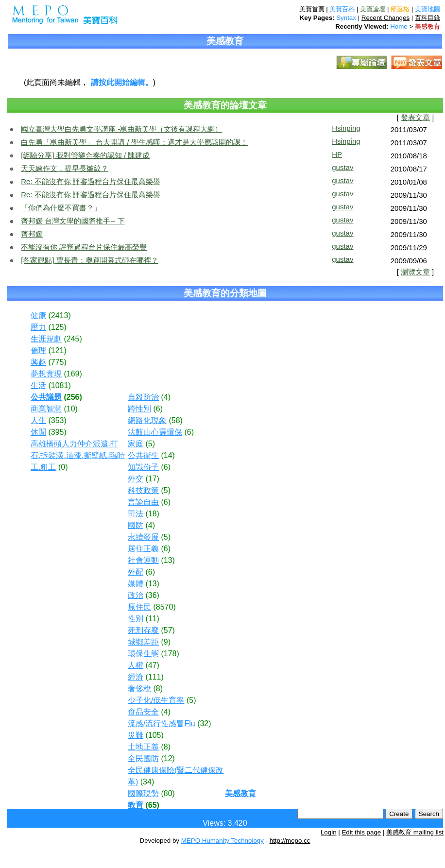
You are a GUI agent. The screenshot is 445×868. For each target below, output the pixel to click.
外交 (136, 479)
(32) (204, 723)
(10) (70, 409)
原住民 (139, 607)
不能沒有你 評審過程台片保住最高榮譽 (84, 247)
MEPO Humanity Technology (222, 841)
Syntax (346, 18)
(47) (152, 665)
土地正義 (143, 747)
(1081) (59, 385)
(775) (57, 362)
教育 (136, 805)
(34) (147, 782)
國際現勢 (143, 793)
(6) (158, 409)
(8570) (164, 607)
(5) (150, 444)
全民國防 (143, 758)
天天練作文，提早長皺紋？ (65, 168)
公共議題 (46, 397)
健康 (38, 315)
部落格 (400, 9)
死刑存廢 (143, 630)
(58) (175, 420)
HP (337, 154)
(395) (57, 432)
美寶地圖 (428, 9)
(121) (57, 350)
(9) (166, 642)
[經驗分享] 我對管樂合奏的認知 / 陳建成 (85, 155)
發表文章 (415, 118)
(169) (73, 374)
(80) (168, 793)
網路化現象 (147, 420)
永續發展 (143, 537)
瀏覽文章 (415, 272)
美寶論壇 (373, 9)
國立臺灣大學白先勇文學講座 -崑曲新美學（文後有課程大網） (121, 129)
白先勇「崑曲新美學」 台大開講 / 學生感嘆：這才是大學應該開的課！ (134, 142)
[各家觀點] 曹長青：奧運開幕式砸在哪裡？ (90, 260)
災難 (136, 735)
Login (329, 832)
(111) (154, 677)
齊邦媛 (32, 234)
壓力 (38, 327)
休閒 (38, 432)
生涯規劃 (46, 339)
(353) (57, 420)
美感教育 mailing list (415, 832)
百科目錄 (428, 18)
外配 (136, 572)
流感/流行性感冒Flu (162, 723)
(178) (170, 654)
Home (399, 26)
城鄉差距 (143, 642)
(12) (168, 758)
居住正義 (143, 549)
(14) (168, 455)
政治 (136, 595)
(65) (152, 805)
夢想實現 (46, 374)
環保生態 (143, 654)
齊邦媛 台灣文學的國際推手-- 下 (73, 221)
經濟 (136, 677)
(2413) (59, 315)
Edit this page (361, 832)
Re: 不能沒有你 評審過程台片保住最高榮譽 (91, 181)
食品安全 (143, 712)
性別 (136, 619)
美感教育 (428, 26)
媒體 (136, 584)
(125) (57, 327)
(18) (152, 514)
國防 (136, 525)
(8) (158, 689)
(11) (152, 619)
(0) (63, 467)
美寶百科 (342, 9)
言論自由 (143, 502)
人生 (38, 420)
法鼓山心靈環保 (155, 432)
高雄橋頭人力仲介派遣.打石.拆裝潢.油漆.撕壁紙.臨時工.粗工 (78, 455)
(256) (73, 397)
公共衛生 (143, 455)
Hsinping (346, 128)
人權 (136, 665)
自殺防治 (143, 397)
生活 (38, 385)
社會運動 (143, 560)
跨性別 (139, 409)
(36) (152, 595)
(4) (166, 397)
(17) (152, 479)
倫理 (38, 350)
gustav (342, 167)
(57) (168, 630)
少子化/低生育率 (156, 700)
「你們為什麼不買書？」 (61, 208)
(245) (73, 339)
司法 (136, 514)
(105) (154, 735)
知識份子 (143, 467)
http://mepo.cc (290, 841)
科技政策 (143, 490)
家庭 (136, 444)
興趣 (38, 362)
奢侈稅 (139, 689)
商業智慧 (46, 409)
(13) (168, 560)
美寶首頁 (312, 9)
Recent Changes (385, 18)
